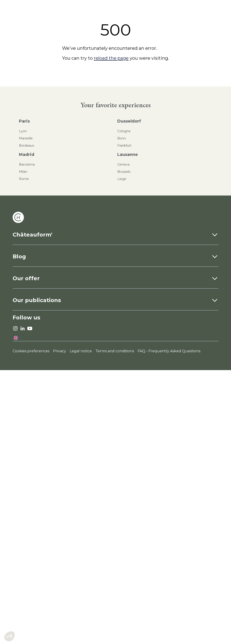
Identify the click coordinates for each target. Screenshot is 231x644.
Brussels (124, 172)
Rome (24, 179)
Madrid (27, 155)
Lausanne (128, 155)
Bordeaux (27, 146)
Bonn (122, 138)
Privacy (60, 351)
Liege (122, 179)
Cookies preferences (31, 351)
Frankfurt (124, 146)
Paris (24, 121)
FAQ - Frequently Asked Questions (169, 351)
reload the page (111, 58)
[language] (16, 338)
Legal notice (81, 351)
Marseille (26, 138)
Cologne (124, 131)
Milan (23, 172)
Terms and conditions (115, 351)
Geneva (123, 164)
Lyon (23, 131)
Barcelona (27, 164)
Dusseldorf (129, 121)
